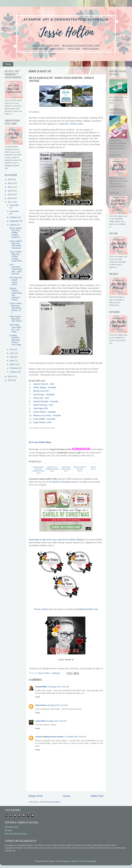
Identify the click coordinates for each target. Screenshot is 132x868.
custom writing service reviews (49, 737)
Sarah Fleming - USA (43, 405)
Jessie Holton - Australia (44, 412)
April (12, 361)
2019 (10, 195)
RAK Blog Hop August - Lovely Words (16, 281)
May (12, 357)
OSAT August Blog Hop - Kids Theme (16, 319)
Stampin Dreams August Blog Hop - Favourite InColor (16, 294)
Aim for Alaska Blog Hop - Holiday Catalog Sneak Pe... (16, 233)
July (12, 349)
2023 (10, 179)
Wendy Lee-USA (41, 391)
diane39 (75, 861)
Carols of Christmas (62, 482)
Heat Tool (93, 467)
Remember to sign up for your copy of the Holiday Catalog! (56, 540)
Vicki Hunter (41, 705)
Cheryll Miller (41, 687)
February (14, 368)
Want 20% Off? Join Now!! (16, 834)
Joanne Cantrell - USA (44, 384)
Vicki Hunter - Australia (44, 395)
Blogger (93, 861)
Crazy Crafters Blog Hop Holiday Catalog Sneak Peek (16, 256)
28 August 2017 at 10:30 (58, 687)
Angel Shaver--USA (42, 422)
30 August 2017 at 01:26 (56, 721)
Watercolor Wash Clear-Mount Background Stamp (39, 469)
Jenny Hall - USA (41, 398)
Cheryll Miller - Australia (44, 419)
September (15, 221)
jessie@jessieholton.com (86, 609)
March (13, 364)
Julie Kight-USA (40, 408)
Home (8, 64)
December (14, 205)
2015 (10, 380)
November (14, 211)
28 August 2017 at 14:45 (58, 705)
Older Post (97, 796)
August (13, 225)
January (14, 372)
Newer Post (36, 796)
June (12, 353)
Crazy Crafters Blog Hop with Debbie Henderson (16, 244)
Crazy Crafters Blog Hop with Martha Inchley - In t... (16, 308)
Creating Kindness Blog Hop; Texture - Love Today (15, 340)
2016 (10, 376)
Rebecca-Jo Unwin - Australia (47, 415)
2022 (10, 183)
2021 (10, 187)
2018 (10, 198)
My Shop (8, 830)
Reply (38, 697)
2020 (10, 191)
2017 (10, 202)
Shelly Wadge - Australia (45, 387)
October (14, 217)
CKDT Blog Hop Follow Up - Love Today (15, 328)
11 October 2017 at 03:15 (75, 737)
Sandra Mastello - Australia (46, 401)
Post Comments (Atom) (50, 802)
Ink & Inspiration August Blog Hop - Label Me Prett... (16, 269)
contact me (46, 609)
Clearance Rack (11, 827)
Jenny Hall (40, 721)
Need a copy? (77, 124)
